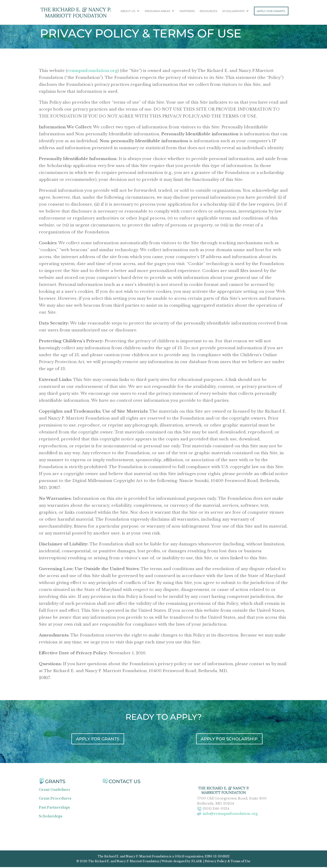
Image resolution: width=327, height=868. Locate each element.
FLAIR (197, 862)
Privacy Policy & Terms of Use (228, 862)
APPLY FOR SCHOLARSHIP (229, 739)
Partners (187, 12)
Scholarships (233, 12)
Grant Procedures (55, 799)
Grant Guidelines (54, 790)
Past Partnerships (54, 808)
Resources (208, 12)
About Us (128, 12)
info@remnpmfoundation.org (230, 814)
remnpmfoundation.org (92, 71)
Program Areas (157, 12)
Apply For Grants (271, 12)
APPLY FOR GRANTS (98, 739)
